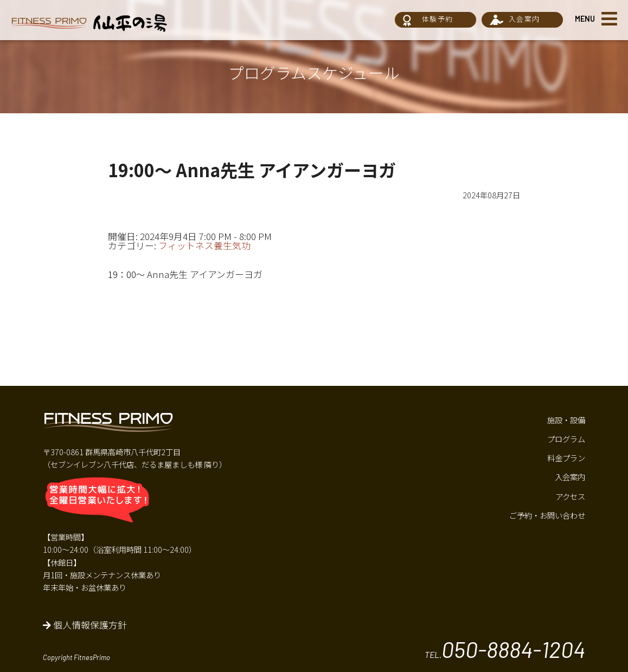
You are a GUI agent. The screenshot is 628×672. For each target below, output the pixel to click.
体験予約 (437, 19)
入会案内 (524, 19)
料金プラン (566, 458)
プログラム (566, 439)
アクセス (570, 496)
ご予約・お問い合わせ (547, 515)
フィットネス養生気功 (204, 245)
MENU (585, 19)
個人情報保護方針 (85, 625)
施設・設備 (566, 420)
